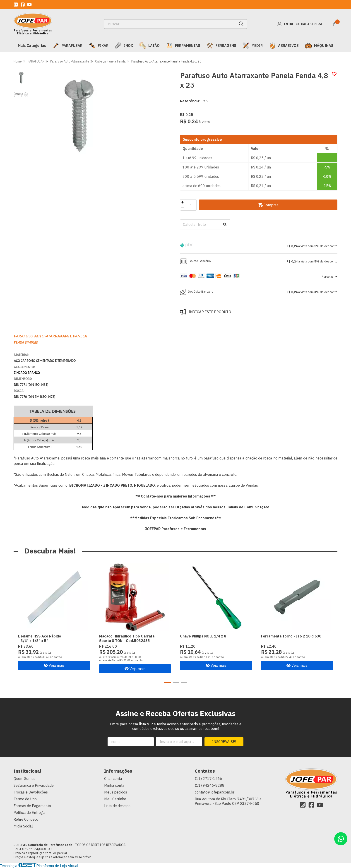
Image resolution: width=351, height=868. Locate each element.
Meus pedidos (116, 792)
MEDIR (253, 46)
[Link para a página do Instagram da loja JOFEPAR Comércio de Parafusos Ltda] (16, 5)
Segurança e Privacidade (34, 785)
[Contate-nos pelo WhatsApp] (341, 839)
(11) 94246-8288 (210, 785)
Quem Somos (24, 779)
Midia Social (23, 826)
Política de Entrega (29, 813)
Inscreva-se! (224, 742)
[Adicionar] (183, 202)
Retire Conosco (26, 819)
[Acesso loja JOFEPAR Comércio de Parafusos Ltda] (300, 24)
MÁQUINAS (319, 46)
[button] (259, 246)
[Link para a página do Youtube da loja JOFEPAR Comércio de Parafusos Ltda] (29, 5)
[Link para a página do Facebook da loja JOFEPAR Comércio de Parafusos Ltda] (23, 5)
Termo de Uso (25, 799)
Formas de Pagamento (32, 806)
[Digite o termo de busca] (170, 24)
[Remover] (183, 208)
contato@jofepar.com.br (215, 792)
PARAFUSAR (67, 46)
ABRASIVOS (284, 46)
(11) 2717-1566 (208, 779)
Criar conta (113, 779)
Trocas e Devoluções (31, 792)
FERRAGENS (221, 46)
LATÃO (149, 46)
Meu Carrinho (115, 799)
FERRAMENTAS (183, 46)
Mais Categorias (32, 46)
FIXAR (99, 46)
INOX (124, 46)
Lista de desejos (117, 806)
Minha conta (114, 785)
